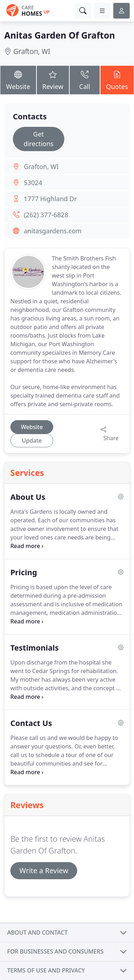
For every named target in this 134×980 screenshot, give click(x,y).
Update (32, 441)
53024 (33, 183)
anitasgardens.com (53, 231)
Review (53, 79)
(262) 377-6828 (46, 215)
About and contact (37, 932)
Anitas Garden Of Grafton (60, 35)
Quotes (117, 79)
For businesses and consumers (55, 951)
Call (85, 79)
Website (18, 79)
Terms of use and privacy (46, 970)
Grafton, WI (32, 51)
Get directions (38, 139)
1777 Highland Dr (50, 199)
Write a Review (44, 870)
